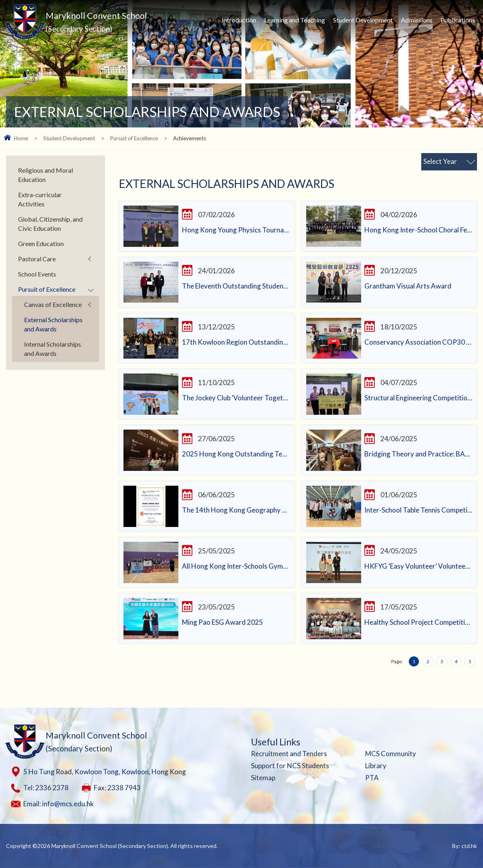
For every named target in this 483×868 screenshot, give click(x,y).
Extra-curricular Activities (40, 199)
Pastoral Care (37, 259)
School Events (37, 274)
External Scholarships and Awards (53, 324)
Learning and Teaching (295, 20)
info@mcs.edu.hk (68, 804)
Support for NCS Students (290, 766)
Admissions (417, 20)
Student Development (363, 20)
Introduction (239, 20)
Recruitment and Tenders (289, 754)
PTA (372, 778)
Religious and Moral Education (45, 175)
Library (376, 766)
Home (21, 138)
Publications (458, 20)
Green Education (41, 243)
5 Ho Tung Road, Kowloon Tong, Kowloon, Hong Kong (105, 772)
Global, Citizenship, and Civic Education (50, 224)
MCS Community (391, 754)
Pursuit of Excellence (134, 138)
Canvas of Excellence (53, 304)
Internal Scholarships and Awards (53, 349)
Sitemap (263, 778)
